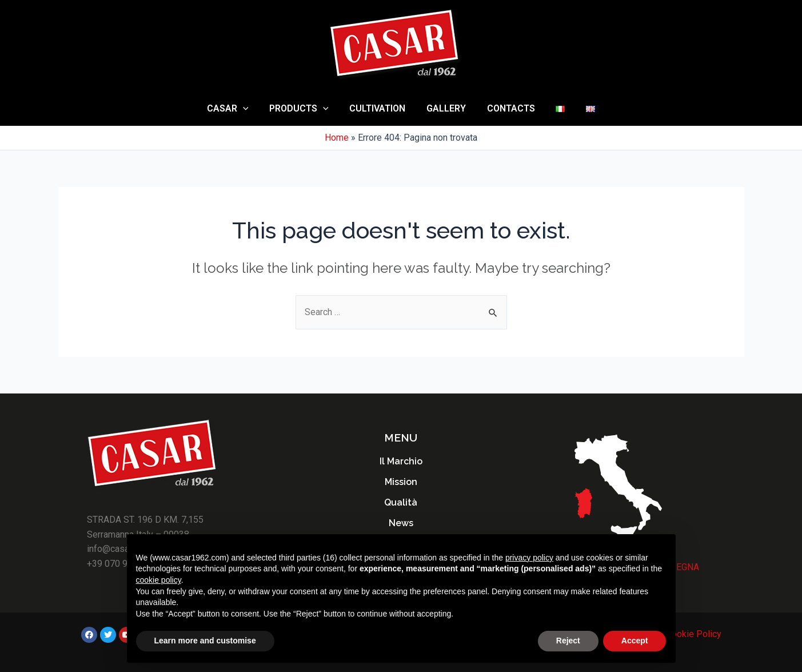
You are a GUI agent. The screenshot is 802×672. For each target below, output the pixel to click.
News (401, 523)
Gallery (446, 108)
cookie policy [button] (159, 580)
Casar (236, 109)
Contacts (508, 108)
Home (337, 138)
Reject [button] (568, 641)
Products (305, 109)
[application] (251, 109)
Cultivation (380, 108)
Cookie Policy (694, 634)
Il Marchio (401, 461)
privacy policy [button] (529, 558)
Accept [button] (635, 641)
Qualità (401, 502)
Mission (401, 482)
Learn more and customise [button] (205, 641)
